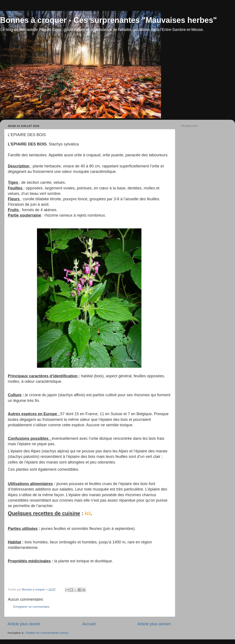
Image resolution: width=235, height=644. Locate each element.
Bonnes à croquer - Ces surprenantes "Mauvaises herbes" (108, 20)
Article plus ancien (154, 624)
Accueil (89, 624)
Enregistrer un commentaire (31, 607)
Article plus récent (24, 624)
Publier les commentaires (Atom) (47, 633)
